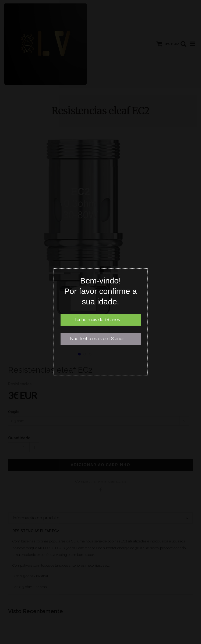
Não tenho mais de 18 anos (97, 339)
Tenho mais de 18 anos (97, 320)
